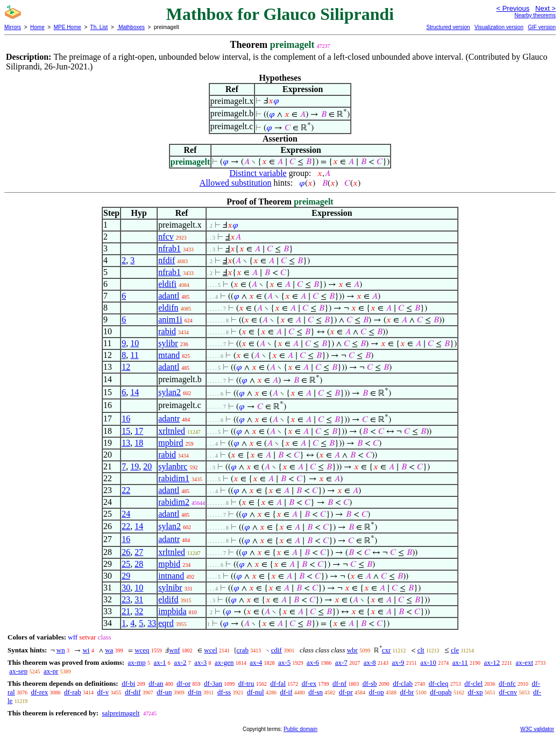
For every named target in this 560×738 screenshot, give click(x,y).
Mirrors (13, 27)
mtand (169, 355)
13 (126, 443)
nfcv (166, 237)
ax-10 (428, 662)
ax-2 (180, 662)
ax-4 (256, 662)
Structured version (448, 27)
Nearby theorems (535, 15)
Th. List (99, 27)
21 (126, 611)
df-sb (370, 683)
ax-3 (200, 662)
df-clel (473, 683)
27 (139, 552)
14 (134, 392)
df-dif (133, 692)
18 (139, 443)
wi (86, 650)
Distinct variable (258, 173)
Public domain (300, 729)
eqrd (166, 623)
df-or (183, 683)
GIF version (542, 27)
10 (134, 343)
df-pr (346, 692)
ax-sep (18, 671)
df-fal (278, 683)
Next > (545, 8)
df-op (377, 692)
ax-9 (398, 662)
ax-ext (524, 662)
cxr (387, 650)
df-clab (403, 683)
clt (421, 650)
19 (134, 466)
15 (126, 431)
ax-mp (137, 662)
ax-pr (51, 671)
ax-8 (370, 662)
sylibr (168, 343)
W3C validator (537, 729)
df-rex (39, 692)
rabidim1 (174, 478)
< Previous (513, 8)
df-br (407, 692)
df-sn (316, 692)
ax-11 (460, 662)
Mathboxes (131, 27)
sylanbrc (173, 466)
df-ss (224, 692)
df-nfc (507, 683)
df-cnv (508, 692)
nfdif (166, 260)
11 (134, 355)
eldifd (168, 599)
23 (126, 599)
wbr (352, 650)
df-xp (475, 692)
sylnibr (170, 588)
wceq (142, 650)
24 (126, 514)
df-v (103, 692)
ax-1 (160, 662)
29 (126, 576)
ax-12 (492, 662)
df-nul (256, 692)
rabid (167, 331)
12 (126, 367)
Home (37, 27)
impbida (172, 611)
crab (243, 650)
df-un (164, 692)
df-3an (213, 683)
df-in (194, 692)
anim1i (170, 319)
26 (126, 552)
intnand (171, 576)
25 (126, 564)
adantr (169, 419)
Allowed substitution (236, 183)
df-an (156, 683)
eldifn (168, 308)
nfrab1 (169, 248)
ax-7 (341, 662)
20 (147, 466)
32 (139, 611)
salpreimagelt (120, 713)
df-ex (309, 683)
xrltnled (172, 431)
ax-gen (224, 662)
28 (139, 564)
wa (109, 650)
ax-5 (284, 662)
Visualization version (499, 27)
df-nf (339, 683)
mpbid (169, 564)
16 (126, 419)
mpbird (171, 443)
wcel (211, 650)
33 (152, 623)
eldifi (167, 284)
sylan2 (169, 392)
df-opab (441, 692)
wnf (174, 650)
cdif (277, 650)
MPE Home (68, 27)
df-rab (73, 692)
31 (139, 599)
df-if (286, 692)
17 (139, 431)
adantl (169, 296)
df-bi (128, 683)
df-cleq (439, 683)
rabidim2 (174, 502)
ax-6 (313, 662)
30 (126, 588)
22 (126, 490)
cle (455, 650)
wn (61, 650)
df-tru (246, 683)
